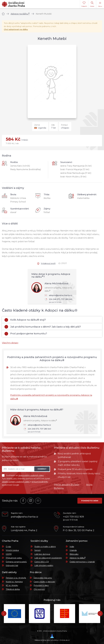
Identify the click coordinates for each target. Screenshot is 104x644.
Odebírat (42, 469)
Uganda (73, 550)
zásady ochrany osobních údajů (16, 482)
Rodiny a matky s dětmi (45, 547)
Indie (72, 547)
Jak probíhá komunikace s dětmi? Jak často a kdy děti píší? (43, 327)
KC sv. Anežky (12, 585)
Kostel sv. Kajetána (14, 582)
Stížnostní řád (12, 565)
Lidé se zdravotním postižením (48, 558)
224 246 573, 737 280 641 (59, 301)
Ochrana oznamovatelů (16, 562)
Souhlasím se (23, 475)
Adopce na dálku (20, 14)
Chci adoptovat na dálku (16, 29)
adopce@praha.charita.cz (58, 295)
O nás (8, 547)
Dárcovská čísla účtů (43, 578)
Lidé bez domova (42, 554)
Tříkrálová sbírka (13, 589)
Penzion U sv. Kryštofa (16, 578)
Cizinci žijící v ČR (42, 562)
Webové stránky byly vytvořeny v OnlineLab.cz (52, 638)
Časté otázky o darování (44, 582)
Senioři (37, 550)
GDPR (9, 554)
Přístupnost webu (14, 558)
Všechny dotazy (10, 343)
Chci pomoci (39, 589)
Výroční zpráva (12, 550)
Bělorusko (74, 554)
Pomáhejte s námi (90, 501)
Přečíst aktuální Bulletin (67, 485)
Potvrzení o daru (41, 585)
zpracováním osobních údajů (31, 475)
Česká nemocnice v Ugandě (82, 562)
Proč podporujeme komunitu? (26, 334)
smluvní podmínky (40, 482)
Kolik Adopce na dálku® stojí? (25, 320)
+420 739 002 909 (73, 517)
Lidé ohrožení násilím (44, 565)
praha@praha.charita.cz (25, 517)
